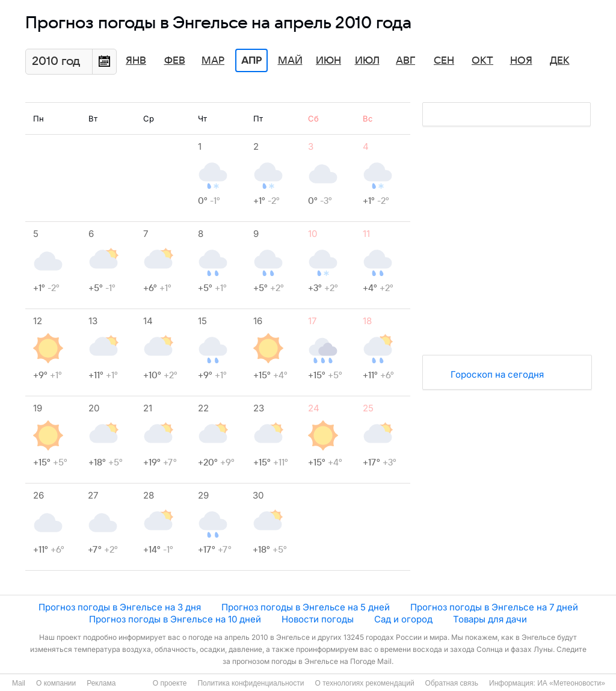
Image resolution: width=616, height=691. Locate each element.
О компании (56, 683)
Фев (175, 61)
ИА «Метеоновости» (571, 683)
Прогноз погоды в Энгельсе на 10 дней (175, 619)
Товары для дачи (490, 619)
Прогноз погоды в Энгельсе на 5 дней (306, 607)
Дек (560, 61)
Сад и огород (403, 619)
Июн (328, 61)
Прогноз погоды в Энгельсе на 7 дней (494, 607)
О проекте (170, 683)
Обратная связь (452, 683)
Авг (405, 61)
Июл (367, 61)
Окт (482, 61)
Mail (19, 683)
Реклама (101, 683)
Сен (444, 61)
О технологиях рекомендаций (364, 683)
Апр (251, 61)
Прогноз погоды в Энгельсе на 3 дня (120, 607)
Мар (213, 61)
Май (290, 61)
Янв (136, 61)
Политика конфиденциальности (251, 683)
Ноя (521, 61)
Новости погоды (318, 619)
